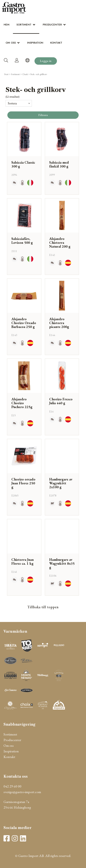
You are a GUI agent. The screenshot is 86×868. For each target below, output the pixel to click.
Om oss (11, 43)
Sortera (12, 103)
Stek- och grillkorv (39, 74)
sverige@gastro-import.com (22, 792)
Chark (25, 74)
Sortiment (24, 25)
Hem (7, 25)
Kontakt (56, 43)
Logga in (46, 61)
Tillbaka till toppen (43, 607)
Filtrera (43, 115)
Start (6, 74)
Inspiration (35, 43)
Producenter (52, 25)
